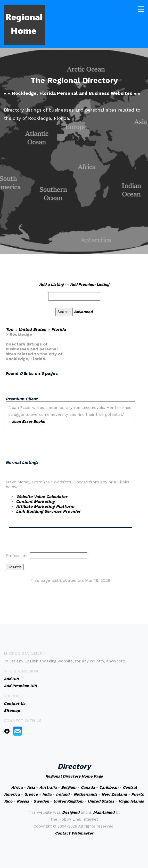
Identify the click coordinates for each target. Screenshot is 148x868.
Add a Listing (51, 284)
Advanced (83, 312)
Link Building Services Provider (48, 511)
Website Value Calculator (42, 497)
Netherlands (85, 794)
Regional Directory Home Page (74, 776)
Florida (59, 329)
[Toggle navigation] (141, 9)
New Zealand (114, 794)
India (47, 794)
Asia (31, 787)
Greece (31, 794)
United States (32, 329)
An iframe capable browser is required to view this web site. (71, 424)
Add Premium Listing (90, 284)
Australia (48, 787)
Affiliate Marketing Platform (45, 506)
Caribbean (109, 787)
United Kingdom (68, 801)
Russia (23, 801)
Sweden (41, 801)
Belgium (69, 787)
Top (9, 329)
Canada (88, 787)
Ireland (63, 794)
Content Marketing (35, 502)
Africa (17, 787)
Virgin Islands (131, 801)
